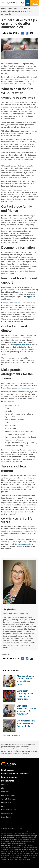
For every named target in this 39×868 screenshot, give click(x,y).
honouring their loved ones (19, 345)
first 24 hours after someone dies (18, 140)
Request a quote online (23, 544)
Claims (4, 788)
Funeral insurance (8, 539)
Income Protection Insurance (15, 774)
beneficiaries (10, 510)
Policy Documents (8, 795)
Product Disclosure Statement (16, 836)
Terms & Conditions (8, 799)
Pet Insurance (8, 781)
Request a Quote (35, 3)
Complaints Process (9, 810)
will (32, 510)
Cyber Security (6, 817)
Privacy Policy (6, 803)
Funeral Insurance (10, 777)
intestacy (16, 512)
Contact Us (5, 792)
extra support (19, 303)
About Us (5, 785)
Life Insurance (8, 770)
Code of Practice (7, 813)
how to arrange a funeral (27, 388)
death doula (19, 199)
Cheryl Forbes (8, 618)
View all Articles (10, 736)
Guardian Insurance (9, 828)
